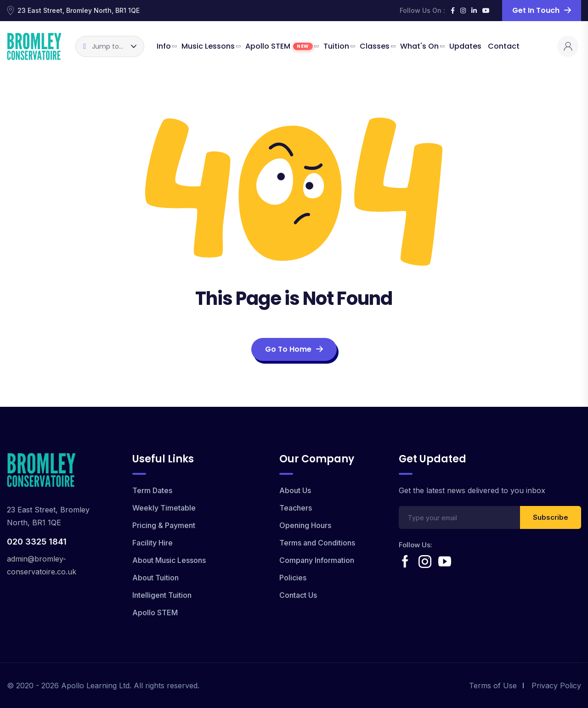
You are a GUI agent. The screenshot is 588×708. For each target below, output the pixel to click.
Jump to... (103, 46)
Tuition (336, 46)
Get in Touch (542, 10)
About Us (295, 490)
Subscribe (551, 517)
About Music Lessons (169, 560)
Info (164, 46)
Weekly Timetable (164, 508)
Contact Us (298, 595)
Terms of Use (493, 686)
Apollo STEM (279, 46)
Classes (375, 46)
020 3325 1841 (37, 542)
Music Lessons (208, 46)
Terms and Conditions (317, 543)
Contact (504, 46)
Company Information (317, 560)
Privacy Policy (556, 686)
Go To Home (294, 349)
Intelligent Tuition (162, 595)
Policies (293, 578)
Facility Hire (153, 543)
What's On (419, 46)
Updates (465, 46)
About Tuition (155, 578)
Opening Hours (305, 525)
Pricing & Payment (164, 525)
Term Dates (152, 490)
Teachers (296, 508)
